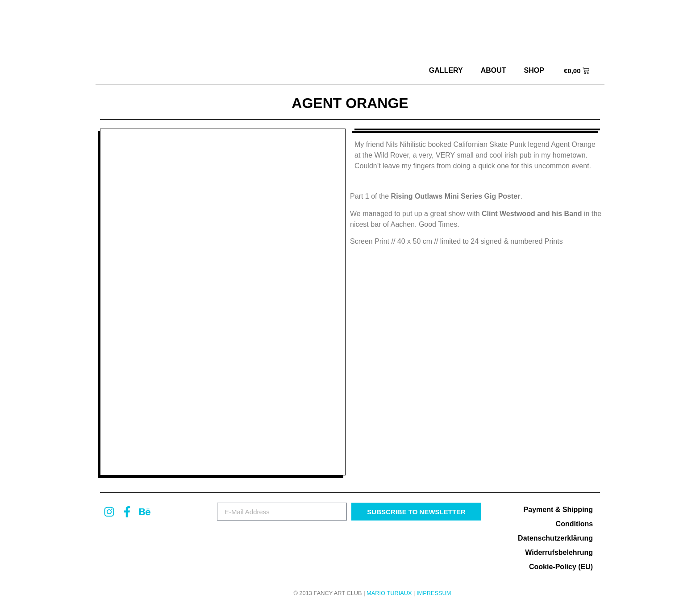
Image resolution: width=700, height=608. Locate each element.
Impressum (434, 593)
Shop (534, 70)
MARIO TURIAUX (389, 593)
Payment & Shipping (558, 510)
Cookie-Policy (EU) (561, 567)
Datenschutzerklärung (555, 538)
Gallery (446, 70)
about (494, 70)
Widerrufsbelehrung (559, 552)
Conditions (575, 524)
